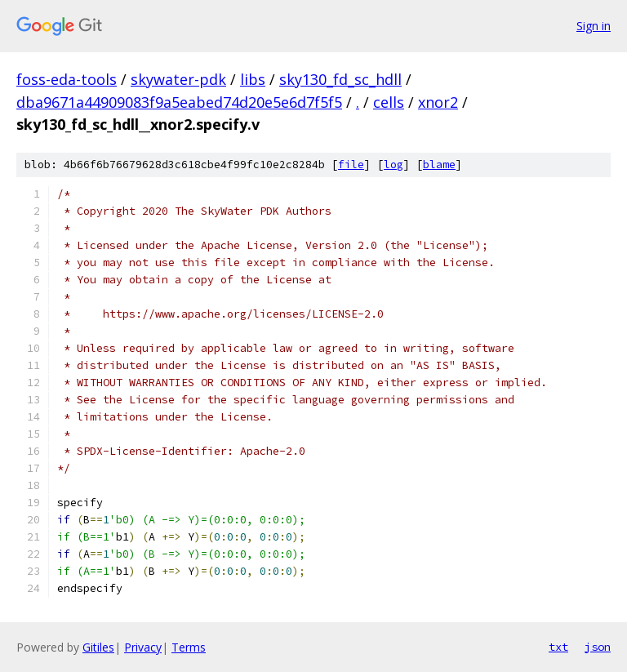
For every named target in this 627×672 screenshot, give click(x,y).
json (598, 647)
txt (558, 647)
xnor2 (438, 102)
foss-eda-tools (67, 79)
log (394, 165)
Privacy (143, 647)
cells (389, 102)
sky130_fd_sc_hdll (340, 79)
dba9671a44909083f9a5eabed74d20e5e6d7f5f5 (179, 102)
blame (439, 165)
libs (253, 79)
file (351, 165)
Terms (189, 647)
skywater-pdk (178, 79)
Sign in (594, 26)
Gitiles (98, 647)
